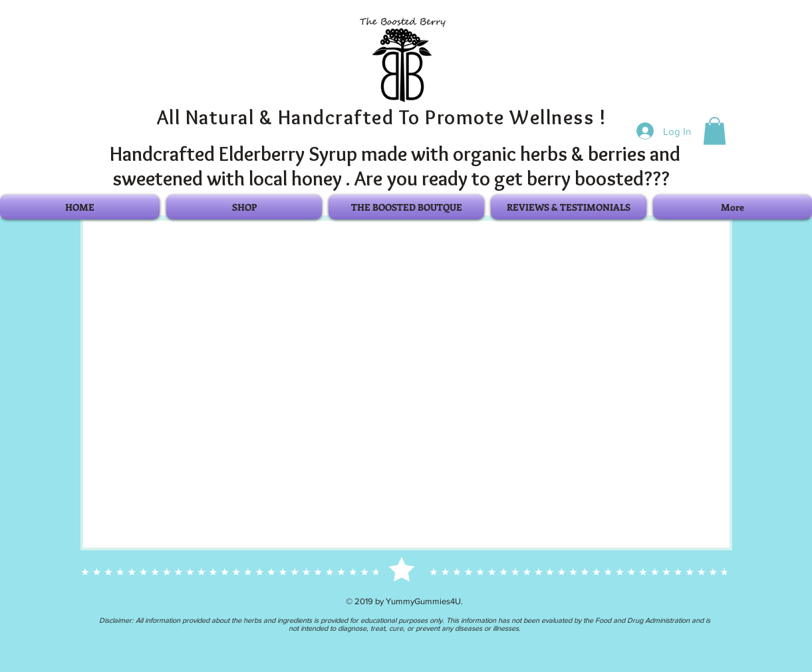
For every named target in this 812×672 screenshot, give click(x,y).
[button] (715, 131)
